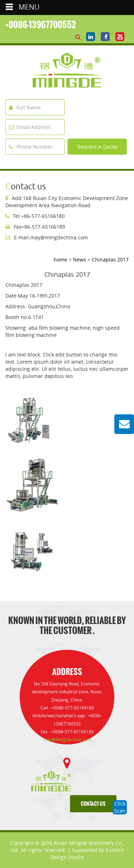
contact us (93, 804)
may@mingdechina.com (67, 740)
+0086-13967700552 (41, 25)
